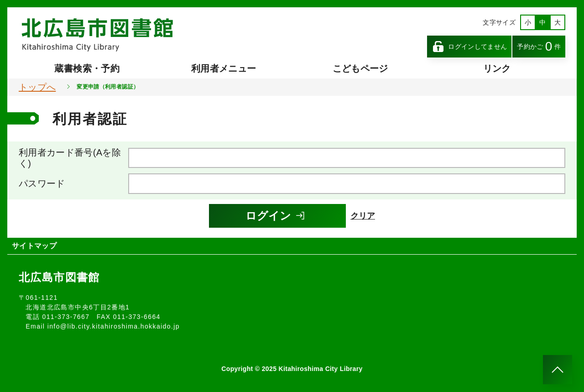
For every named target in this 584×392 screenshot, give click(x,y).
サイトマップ (34, 246)
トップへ (37, 87)
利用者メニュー (224, 68)
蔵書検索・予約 (87, 68)
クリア (363, 216)
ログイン (276, 216)
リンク (497, 68)
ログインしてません (469, 47)
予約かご (539, 46)
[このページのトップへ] (558, 370)
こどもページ (360, 68)
